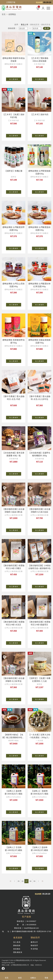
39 (34, 881)
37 (26, 881)
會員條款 (17, 949)
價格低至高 (35, 25)
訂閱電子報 (11, 2)
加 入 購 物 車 (15, 79)
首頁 (4, 14)
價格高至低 (46, 25)
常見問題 (34, 949)
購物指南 (17, 945)
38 (30, 881)
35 (19, 881)
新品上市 (25, 25)
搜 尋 (47, 28)
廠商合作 (34, 942)
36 (22, 881)
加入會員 (17, 942)
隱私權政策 (18, 952)
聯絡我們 (34, 945)
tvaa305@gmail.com (31, 928)
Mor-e (13, 963)
